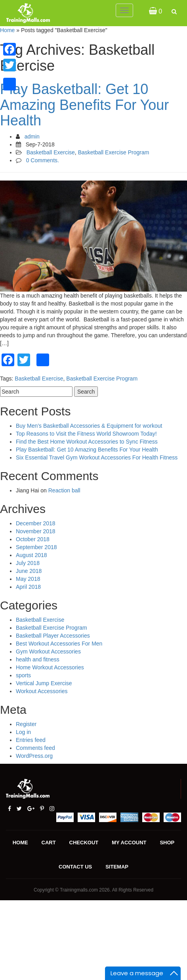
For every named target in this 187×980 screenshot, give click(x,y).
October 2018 (33, 539)
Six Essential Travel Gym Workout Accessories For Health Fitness (97, 457)
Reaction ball (64, 490)
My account (129, 843)
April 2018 (28, 587)
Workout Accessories (42, 691)
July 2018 (28, 563)
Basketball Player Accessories (53, 636)
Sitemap (117, 867)
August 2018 (31, 555)
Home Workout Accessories (50, 667)
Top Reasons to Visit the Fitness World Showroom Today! (86, 434)
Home (7, 30)
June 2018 (29, 571)
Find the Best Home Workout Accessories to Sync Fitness (87, 442)
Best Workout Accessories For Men (59, 644)
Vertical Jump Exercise (44, 683)
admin (32, 136)
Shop (167, 843)
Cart (49, 843)
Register (26, 724)
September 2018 (36, 547)
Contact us (75, 867)
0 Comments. (43, 160)
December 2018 (36, 523)
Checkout (84, 843)
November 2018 (36, 531)
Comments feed (35, 748)
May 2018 (28, 579)
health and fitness (38, 659)
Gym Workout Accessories (48, 651)
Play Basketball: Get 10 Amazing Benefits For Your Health (84, 105)
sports (23, 675)
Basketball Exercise (51, 152)
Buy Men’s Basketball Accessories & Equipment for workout (89, 426)
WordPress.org (34, 756)
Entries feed (31, 740)
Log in (23, 732)
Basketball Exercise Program (114, 152)
